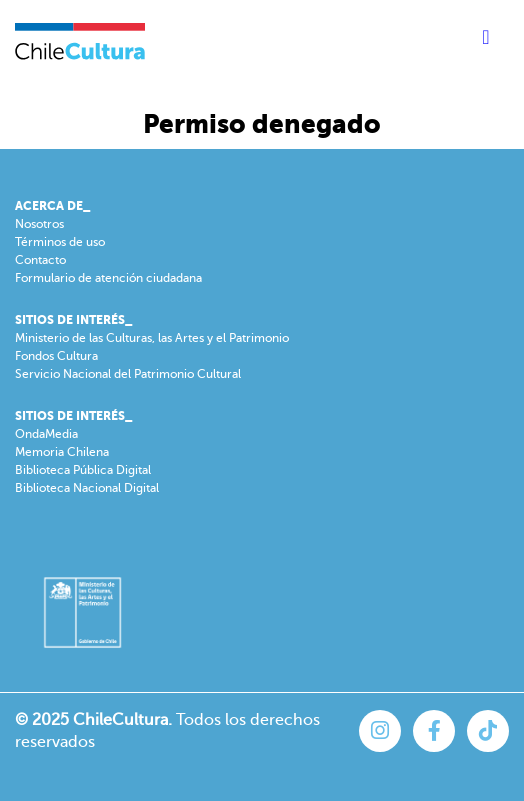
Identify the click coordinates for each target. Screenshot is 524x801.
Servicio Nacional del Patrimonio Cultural (128, 374)
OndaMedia (46, 434)
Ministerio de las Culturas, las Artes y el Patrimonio (152, 338)
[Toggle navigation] (486, 41)
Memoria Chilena (62, 452)
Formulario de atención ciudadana (108, 278)
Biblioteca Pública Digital (83, 470)
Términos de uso (60, 242)
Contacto (40, 260)
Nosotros (39, 224)
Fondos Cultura (56, 356)
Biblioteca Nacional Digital (87, 488)
